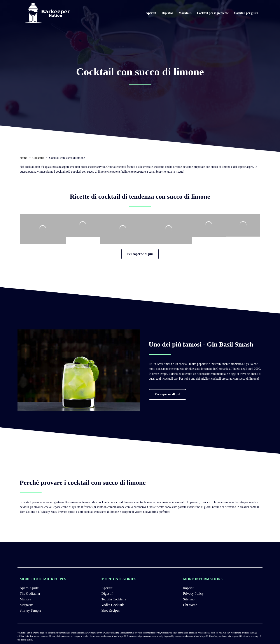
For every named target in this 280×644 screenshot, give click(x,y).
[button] (140, 254)
